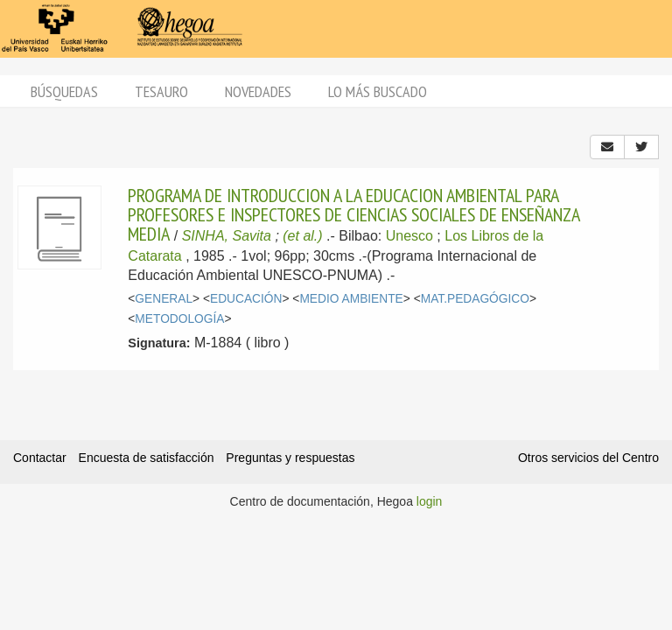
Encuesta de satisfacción (147, 458)
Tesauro (161, 91)
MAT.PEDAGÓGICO (475, 299)
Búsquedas (64, 91)
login (430, 501)
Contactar (40, 458)
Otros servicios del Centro (588, 458)
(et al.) (302, 236)
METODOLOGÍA (179, 319)
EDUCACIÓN (246, 299)
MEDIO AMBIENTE (351, 299)
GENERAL (164, 299)
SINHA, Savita (227, 236)
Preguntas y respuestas (290, 458)
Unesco (409, 236)
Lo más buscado (378, 91)
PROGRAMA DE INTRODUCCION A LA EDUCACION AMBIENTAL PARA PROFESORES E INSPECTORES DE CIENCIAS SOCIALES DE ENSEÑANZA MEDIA (353, 215)
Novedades (258, 91)
